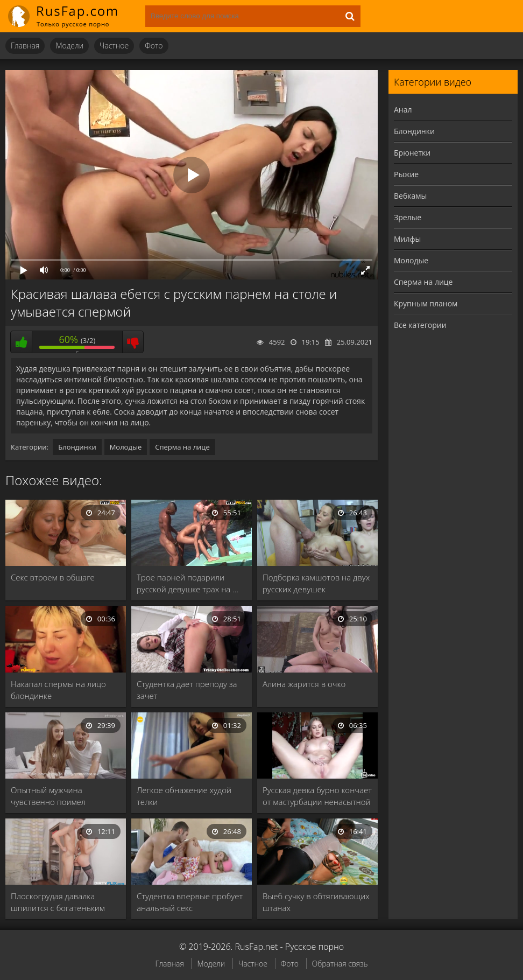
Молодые (126, 447)
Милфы (407, 239)
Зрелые (408, 217)
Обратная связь (340, 964)
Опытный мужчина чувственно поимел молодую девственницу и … (63, 796)
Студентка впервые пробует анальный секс (190, 902)
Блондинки (77, 447)
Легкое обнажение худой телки (184, 796)
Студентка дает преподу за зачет (187, 690)
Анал (403, 110)
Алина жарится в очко (304, 684)
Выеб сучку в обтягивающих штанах (316, 902)
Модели (69, 45)
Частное (114, 45)
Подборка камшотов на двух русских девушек (316, 583)
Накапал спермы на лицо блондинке (58, 690)
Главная (25, 45)
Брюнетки (412, 153)
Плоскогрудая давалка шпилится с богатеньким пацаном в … (58, 902)
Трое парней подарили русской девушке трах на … (188, 583)
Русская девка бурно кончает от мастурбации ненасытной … (317, 796)
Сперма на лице (182, 447)
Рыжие (406, 174)
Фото (154, 45)
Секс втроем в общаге (53, 577)
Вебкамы (410, 196)
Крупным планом (426, 303)
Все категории (420, 325)
